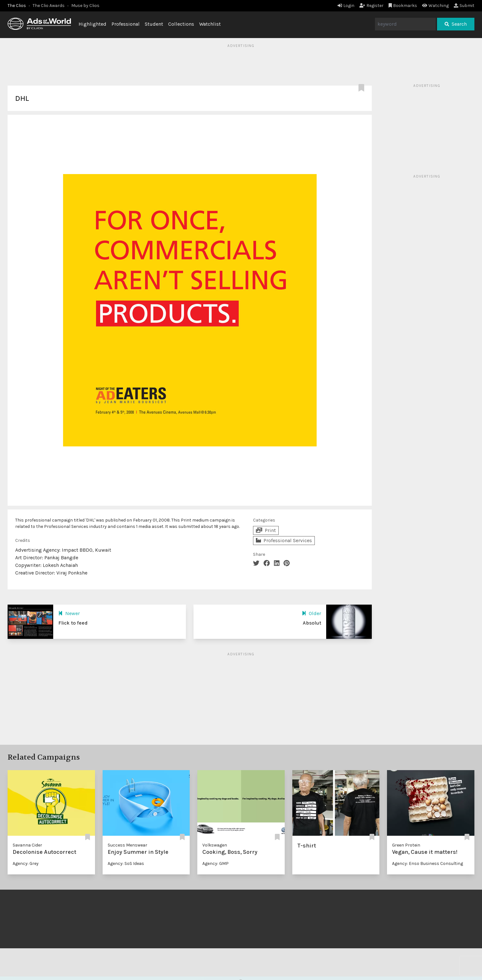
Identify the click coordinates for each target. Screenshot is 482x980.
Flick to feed (73, 623)
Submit (464, 6)
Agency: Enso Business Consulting (428, 863)
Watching (435, 6)
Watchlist (210, 24)
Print (266, 530)
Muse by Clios (85, 6)
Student (154, 24)
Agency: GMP (216, 863)
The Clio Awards (49, 6)
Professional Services (284, 540)
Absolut (312, 623)
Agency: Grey (26, 863)
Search (456, 24)
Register (371, 6)
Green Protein (406, 845)
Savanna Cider (27, 845)
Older (311, 613)
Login (346, 6)
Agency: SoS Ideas (126, 863)
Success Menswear (127, 845)
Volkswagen (215, 845)
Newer (69, 613)
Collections (181, 24)
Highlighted (92, 24)
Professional (126, 24)
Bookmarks (403, 6)
